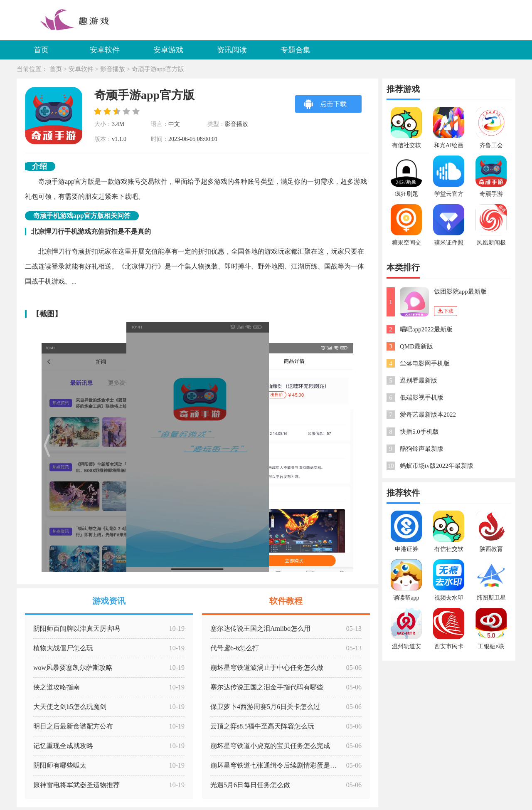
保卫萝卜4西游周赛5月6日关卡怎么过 (265, 707)
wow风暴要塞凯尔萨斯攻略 (73, 668)
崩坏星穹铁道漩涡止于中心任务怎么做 (267, 668)
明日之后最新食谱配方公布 (73, 726)
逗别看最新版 (419, 380)
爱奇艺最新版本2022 (428, 415)
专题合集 (296, 50)
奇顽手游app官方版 (158, 69)
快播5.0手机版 (419, 432)
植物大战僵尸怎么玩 (63, 648)
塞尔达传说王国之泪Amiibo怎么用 (260, 628)
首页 (41, 50)
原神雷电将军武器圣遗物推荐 (76, 785)
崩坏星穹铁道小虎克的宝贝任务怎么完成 (270, 746)
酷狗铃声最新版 (422, 449)
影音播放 (113, 69)
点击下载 (325, 104)
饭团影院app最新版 (460, 291)
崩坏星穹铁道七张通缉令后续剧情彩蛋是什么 (277, 765)
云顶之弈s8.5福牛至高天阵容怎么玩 (262, 726)
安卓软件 (105, 50)
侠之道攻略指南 (57, 687)
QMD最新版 (416, 346)
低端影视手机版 (422, 398)
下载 (446, 311)
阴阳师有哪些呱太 (60, 765)
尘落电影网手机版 (425, 363)
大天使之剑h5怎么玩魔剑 (70, 707)
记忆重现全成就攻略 (63, 746)
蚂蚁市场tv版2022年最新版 (437, 466)
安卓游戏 (168, 50)
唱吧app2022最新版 (426, 329)
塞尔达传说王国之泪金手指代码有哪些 (267, 687)
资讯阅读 (232, 50)
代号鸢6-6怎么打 (235, 648)
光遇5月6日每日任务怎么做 (250, 785)
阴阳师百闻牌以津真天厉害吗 (76, 628)
